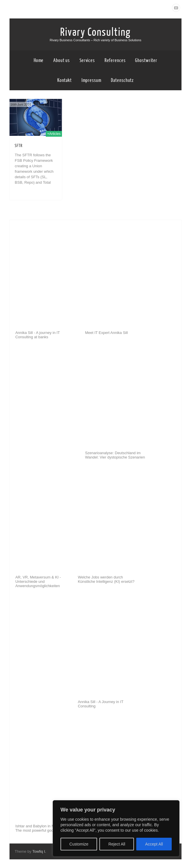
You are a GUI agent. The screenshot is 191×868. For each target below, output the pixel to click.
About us (62, 60)
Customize (79, 844)
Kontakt (65, 80)
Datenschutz (122, 80)
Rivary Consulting (95, 32)
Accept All (154, 844)
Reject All (117, 844)
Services (87, 60)
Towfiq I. (39, 851)
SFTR (18, 146)
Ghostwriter (146, 60)
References (115, 60)
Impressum (91, 80)
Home (39, 60)
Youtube (176, 8)
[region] (116, 828)
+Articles (54, 134)
